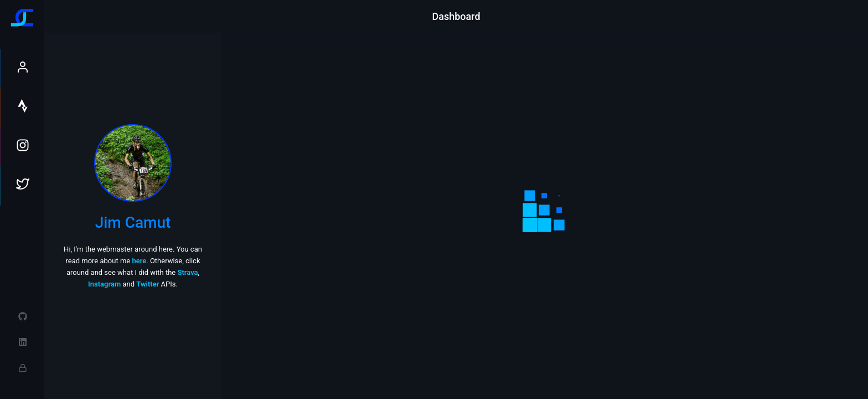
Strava (187, 272)
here (139, 261)
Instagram (104, 284)
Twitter (148, 284)
